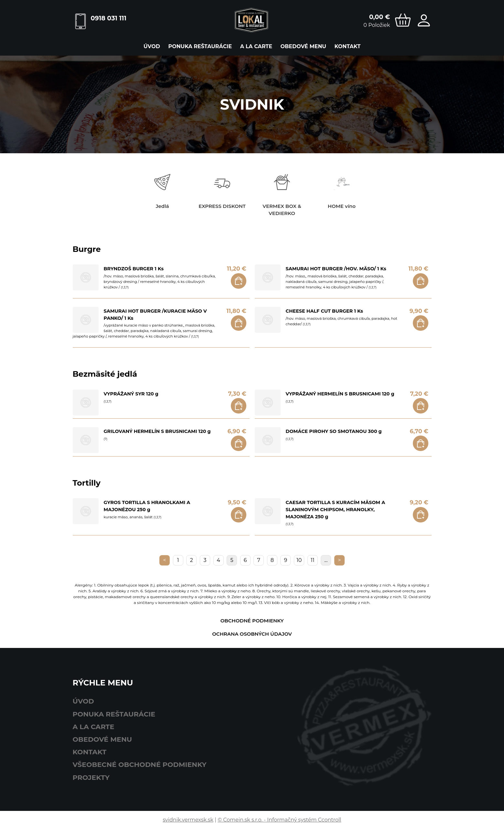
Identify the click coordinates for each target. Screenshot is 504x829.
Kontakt (348, 46)
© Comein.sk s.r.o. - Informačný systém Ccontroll (279, 820)
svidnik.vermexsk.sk (188, 820)
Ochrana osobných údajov (252, 634)
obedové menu (303, 46)
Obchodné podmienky (252, 621)
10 (299, 560)
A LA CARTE (256, 46)
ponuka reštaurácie (200, 46)
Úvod (152, 46)
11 (313, 560)
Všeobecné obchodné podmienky (140, 764)
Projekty (91, 777)
